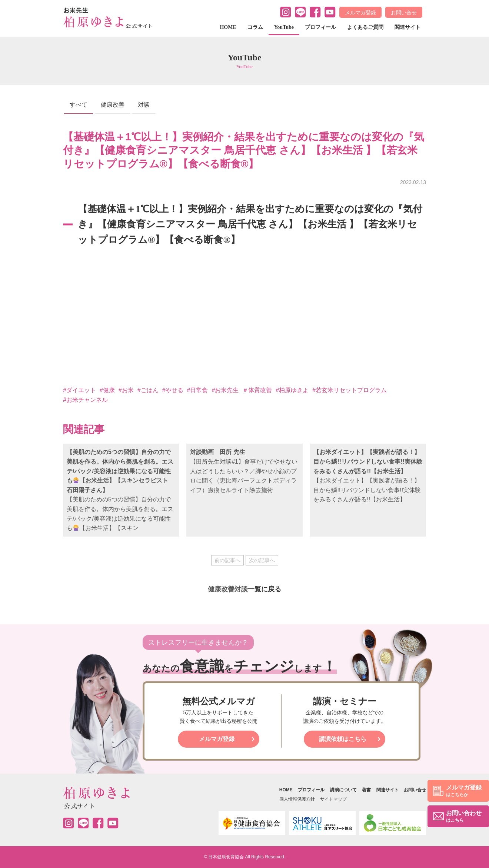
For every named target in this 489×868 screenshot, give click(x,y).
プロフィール (320, 27)
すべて (79, 105)
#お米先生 (225, 390)
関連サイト (408, 27)
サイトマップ (333, 799)
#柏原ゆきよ (292, 390)
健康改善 (113, 105)
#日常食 (198, 390)
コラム (255, 27)
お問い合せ (404, 13)
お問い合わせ (464, 817)
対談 (144, 105)
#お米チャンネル (85, 400)
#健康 (107, 390)
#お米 (126, 390)
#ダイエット (79, 390)
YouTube (284, 27)
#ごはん (148, 390)
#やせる (173, 390)
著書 (366, 790)
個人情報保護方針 (297, 799)
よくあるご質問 (365, 27)
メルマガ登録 (360, 13)
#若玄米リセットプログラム (350, 390)
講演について (343, 790)
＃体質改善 (257, 390)
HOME (228, 27)
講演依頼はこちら (343, 739)
